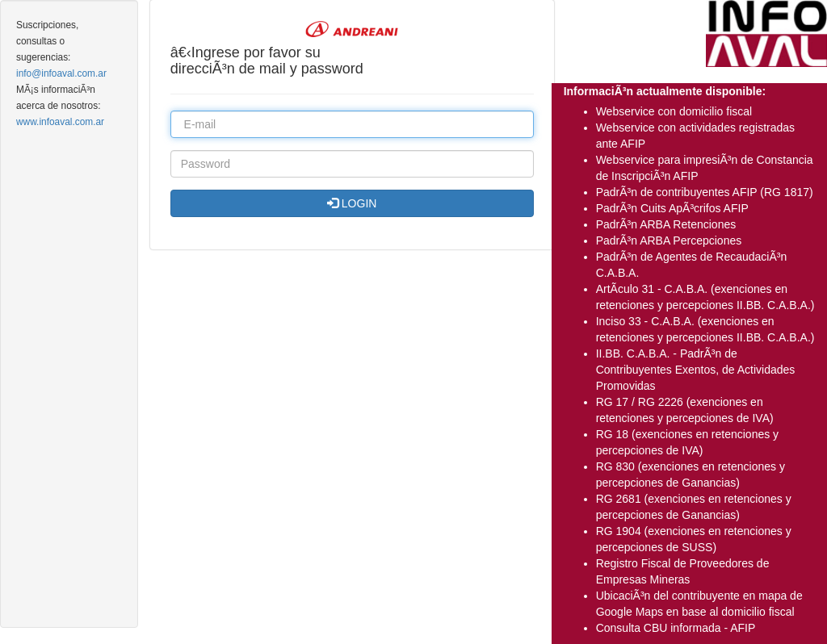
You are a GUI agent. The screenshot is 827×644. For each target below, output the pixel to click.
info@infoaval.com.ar (61, 73)
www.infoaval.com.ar (60, 122)
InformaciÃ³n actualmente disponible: (665, 91)
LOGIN (352, 203)
